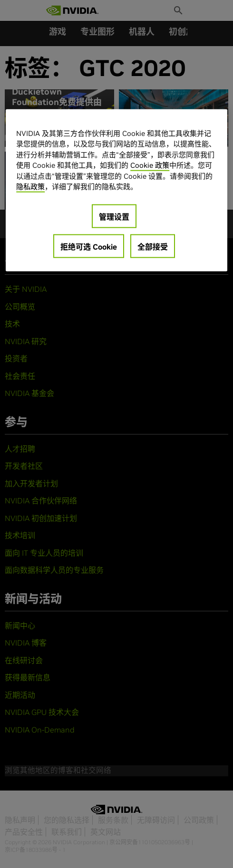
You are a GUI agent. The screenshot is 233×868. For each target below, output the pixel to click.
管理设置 (114, 217)
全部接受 (153, 247)
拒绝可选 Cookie (89, 247)
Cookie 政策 (150, 165)
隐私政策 (30, 187)
